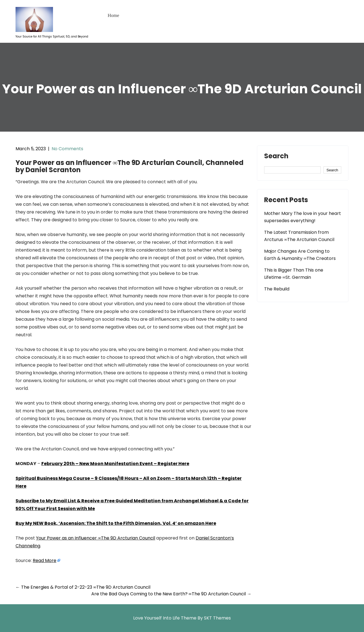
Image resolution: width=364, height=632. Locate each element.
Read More (45, 560)
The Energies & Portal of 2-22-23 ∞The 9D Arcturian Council (83, 587)
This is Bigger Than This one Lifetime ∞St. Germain (294, 274)
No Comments (67, 149)
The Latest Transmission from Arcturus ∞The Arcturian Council (299, 236)
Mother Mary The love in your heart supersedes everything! (303, 217)
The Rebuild (277, 289)
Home (113, 15)
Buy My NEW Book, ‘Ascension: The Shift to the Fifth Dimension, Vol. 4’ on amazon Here (116, 523)
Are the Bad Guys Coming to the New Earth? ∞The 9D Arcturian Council (171, 594)
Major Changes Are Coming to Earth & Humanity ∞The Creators (300, 255)
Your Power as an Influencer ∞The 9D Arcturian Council (96, 538)
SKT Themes (217, 618)
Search (276, 157)
